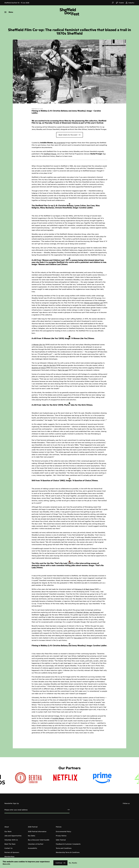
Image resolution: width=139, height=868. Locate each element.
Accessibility (32, 848)
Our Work (8, 831)
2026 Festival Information (37, 831)
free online (78, 638)
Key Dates (32, 836)
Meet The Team (10, 844)
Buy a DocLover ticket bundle (39, 840)
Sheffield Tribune (50, 154)
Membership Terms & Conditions (68, 852)
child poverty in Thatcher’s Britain (77, 612)
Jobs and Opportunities (13, 836)
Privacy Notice (61, 836)
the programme (59, 143)
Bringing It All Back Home (85, 589)
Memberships (9, 857)
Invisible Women (58, 718)
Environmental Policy (63, 831)
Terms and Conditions (64, 848)
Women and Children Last (94, 303)
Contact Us (8, 848)
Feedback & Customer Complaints (68, 844)
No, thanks (73, 863)
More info (6, 864)
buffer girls (44, 615)
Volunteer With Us (11, 840)
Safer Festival (61, 840)
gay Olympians (95, 612)
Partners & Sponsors (12, 852)
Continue (59, 863)
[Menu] (9, 12)
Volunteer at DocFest (36, 844)
